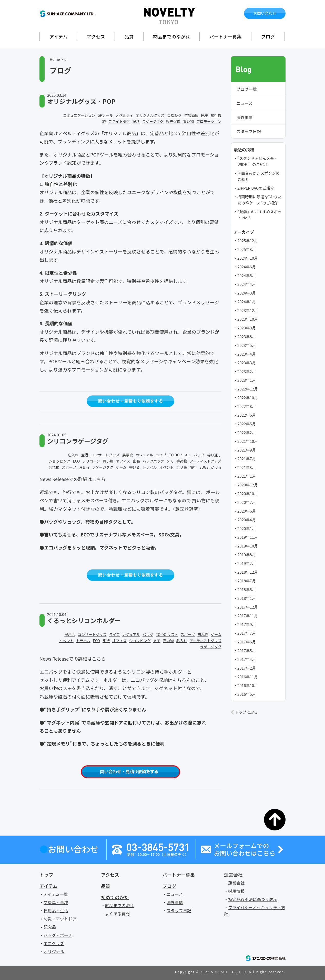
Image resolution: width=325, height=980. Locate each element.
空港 (85, 455)
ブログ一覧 (247, 89)
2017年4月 (247, 659)
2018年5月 (247, 589)
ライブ (161, 455)
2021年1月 (247, 476)
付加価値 (191, 115)
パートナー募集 (226, 36)
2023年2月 (247, 371)
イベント (167, 467)
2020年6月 (247, 511)
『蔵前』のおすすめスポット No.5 (260, 215)
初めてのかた (115, 897)
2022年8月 (247, 406)
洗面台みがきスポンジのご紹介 (258, 176)
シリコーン (91, 461)
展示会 (128, 455)
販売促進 (173, 121)
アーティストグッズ (206, 461)
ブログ (268, 36)
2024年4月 (247, 284)
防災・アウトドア (60, 919)
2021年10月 (248, 441)
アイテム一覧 (56, 894)
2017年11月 (248, 616)
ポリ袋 (182, 467)
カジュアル (144, 455)
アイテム (58, 36)
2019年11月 (248, 537)
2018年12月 (248, 572)
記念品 (50, 927)
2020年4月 (247, 520)
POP (205, 115)
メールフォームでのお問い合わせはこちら (245, 849)
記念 (136, 121)
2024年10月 (248, 258)
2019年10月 (248, 546)
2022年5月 (247, 424)
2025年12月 (248, 241)
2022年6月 (247, 415)
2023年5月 (247, 345)
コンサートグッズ (105, 455)
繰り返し (214, 455)
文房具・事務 (56, 902)
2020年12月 (248, 485)
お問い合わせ (265, 13)
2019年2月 (247, 563)
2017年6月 (247, 642)
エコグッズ (54, 943)
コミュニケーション (79, 115)
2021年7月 (247, 459)
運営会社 (233, 875)
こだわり (174, 115)
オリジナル (54, 952)
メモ (170, 461)
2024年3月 (247, 293)
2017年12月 (248, 607)
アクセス (96, 36)
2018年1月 (247, 598)
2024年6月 (247, 267)
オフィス (123, 461)
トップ (46, 875)
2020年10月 (248, 493)
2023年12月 (248, 310)
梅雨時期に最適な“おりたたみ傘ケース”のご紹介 (259, 200)
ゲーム (121, 467)
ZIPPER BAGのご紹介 (256, 188)
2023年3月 (247, 363)
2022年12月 (248, 389)
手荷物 (182, 461)
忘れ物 (54, 467)
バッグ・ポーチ (58, 935)
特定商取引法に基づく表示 (253, 899)
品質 (129, 36)
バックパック (153, 461)
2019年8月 (247, 555)
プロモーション (209, 121)
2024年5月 (247, 275)
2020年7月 (247, 502)
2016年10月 (248, 685)
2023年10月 (248, 319)
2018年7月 (247, 581)
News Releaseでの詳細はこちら (73, 479)
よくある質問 (117, 914)
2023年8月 (247, 336)
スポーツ (69, 467)
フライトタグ (119, 121)
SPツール (105, 115)
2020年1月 (247, 528)
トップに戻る (246, 712)
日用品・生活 (56, 910)
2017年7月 (247, 633)
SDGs (204, 467)
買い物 (188, 121)
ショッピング (59, 461)
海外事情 (245, 117)
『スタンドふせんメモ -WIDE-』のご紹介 (257, 161)
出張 (136, 461)
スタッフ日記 (249, 131)
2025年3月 (247, 249)
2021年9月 (247, 450)
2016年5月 (247, 694)
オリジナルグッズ (150, 115)
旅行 (193, 467)
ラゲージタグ (153, 121)
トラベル (150, 467)
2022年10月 (248, 398)
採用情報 (236, 891)
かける (216, 467)
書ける (135, 467)
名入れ (73, 455)
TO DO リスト (180, 455)
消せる (84, 467)
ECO (76, 461)
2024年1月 (247, 302)
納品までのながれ (171, 36)
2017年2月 (247, 668)
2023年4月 (247, 354)
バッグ (199, 455)
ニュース (244, 103)
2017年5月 (247, 650)
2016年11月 (248, 677)
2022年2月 (247, 432)
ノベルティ (124, 115)
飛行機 (216, 115)
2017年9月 (247, 624)
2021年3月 (247, 467)
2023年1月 (247, 380)
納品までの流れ (119, 905)
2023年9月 (247, 328)
